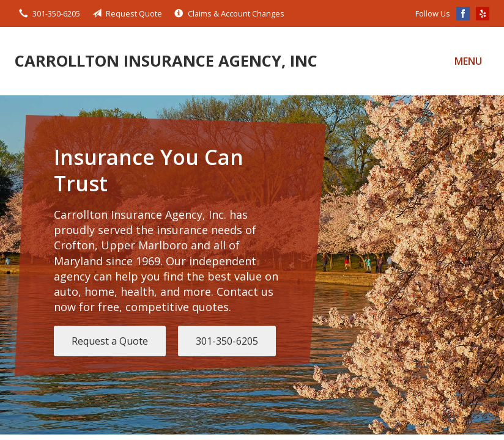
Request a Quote (110, 341)
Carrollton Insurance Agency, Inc (166, 61)
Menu (468, 61)
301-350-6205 (227, 341)
